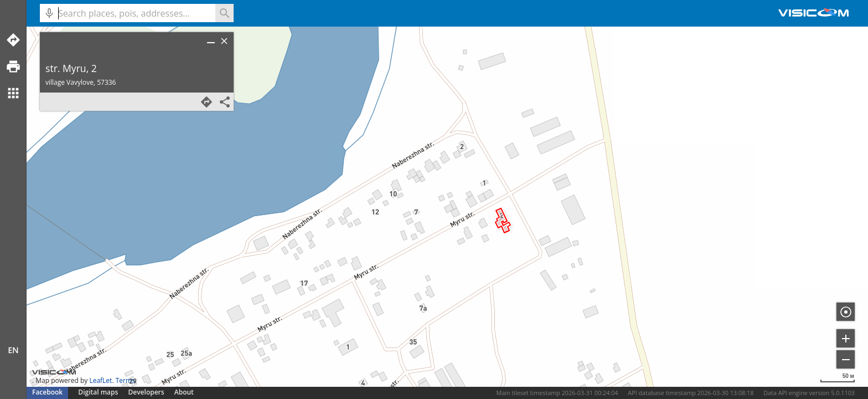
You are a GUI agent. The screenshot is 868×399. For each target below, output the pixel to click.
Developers (146, 392)
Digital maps (99, 392)
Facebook (47, 392)
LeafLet (100, 380)
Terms (125, 380)
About (184, 392)
